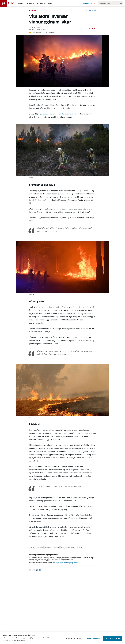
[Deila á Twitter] (93, 11)
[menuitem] (24, 3)
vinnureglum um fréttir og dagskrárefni (66, 563)
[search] (109, 3)
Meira (50, 3)
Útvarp (30, 3)
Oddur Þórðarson (35, 28)
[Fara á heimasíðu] (9, 3)
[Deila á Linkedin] (95, 11)
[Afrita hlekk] (87, 11)
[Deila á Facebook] (90, 11)
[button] (63, 61)
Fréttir (21, 3)
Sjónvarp (40, 3)
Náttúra (33, 11)
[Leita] (121, 3)
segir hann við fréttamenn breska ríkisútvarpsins (57, 114)
